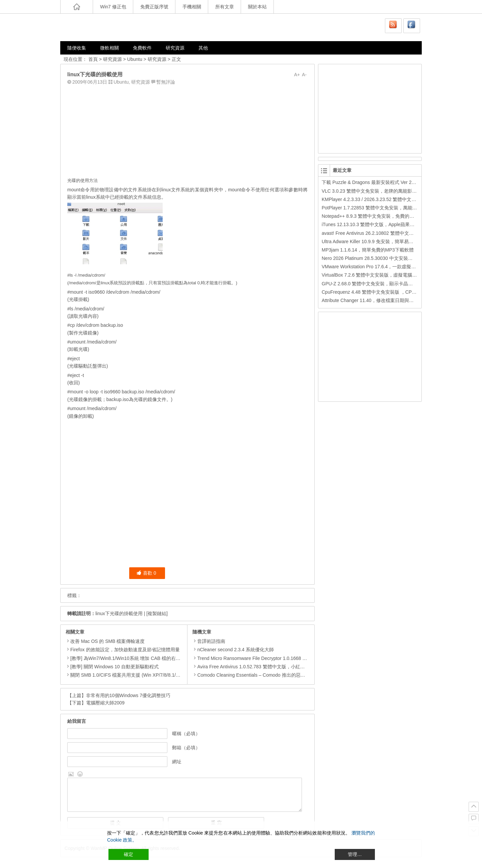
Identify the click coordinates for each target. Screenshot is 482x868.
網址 (177, 762)
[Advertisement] (187, 129)
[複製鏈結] (157, 613)
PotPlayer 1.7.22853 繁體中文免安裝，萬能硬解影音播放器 (383, 208)
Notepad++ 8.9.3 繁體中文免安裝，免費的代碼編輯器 (377, 216)
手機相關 (192, 7)
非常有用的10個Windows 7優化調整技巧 (128, 695)
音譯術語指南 (209, 641)
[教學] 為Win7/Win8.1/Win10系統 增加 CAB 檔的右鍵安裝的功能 (137, 658)
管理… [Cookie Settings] (355, 854)
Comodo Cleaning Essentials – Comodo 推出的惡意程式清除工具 (263, 675)
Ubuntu (135, 59)
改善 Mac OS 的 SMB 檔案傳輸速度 (107, 641)
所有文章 (225, 7)
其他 (203, 48)
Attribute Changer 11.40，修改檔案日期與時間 (370, 300)
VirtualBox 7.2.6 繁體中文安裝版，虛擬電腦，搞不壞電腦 (381, 275)
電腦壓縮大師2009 (105, 703)
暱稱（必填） (186, 734)
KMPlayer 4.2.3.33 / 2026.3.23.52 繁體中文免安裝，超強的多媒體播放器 (397, 199)
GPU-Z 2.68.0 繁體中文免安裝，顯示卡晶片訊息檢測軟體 (381, 284)
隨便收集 (77, 48)
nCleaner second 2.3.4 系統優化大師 (233, 650)
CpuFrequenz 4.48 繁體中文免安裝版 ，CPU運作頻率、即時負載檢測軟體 (399, 292)
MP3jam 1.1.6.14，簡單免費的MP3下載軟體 (368, 250)
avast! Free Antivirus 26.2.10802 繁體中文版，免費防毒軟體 (384, 233)
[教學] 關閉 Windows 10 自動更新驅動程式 (114, 667)
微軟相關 (109, 48)
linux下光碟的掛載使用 (119, 613)
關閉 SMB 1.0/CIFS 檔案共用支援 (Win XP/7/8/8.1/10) (126, 675)
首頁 (93, 59)
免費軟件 (142, 48)
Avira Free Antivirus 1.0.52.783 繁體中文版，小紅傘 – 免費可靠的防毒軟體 (272, 667)
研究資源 (175, 48)
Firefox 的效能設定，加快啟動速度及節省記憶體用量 (125, 650)
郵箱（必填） (186, 748)
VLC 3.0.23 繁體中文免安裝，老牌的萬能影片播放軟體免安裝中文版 (393, 191)
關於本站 (257, 7)
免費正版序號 (154, 7)
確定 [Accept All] (129, 854)
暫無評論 (166, 82)
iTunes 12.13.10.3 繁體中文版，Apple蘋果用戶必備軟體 (380, 224)
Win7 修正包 (113, 7)
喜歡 (146, 573)
